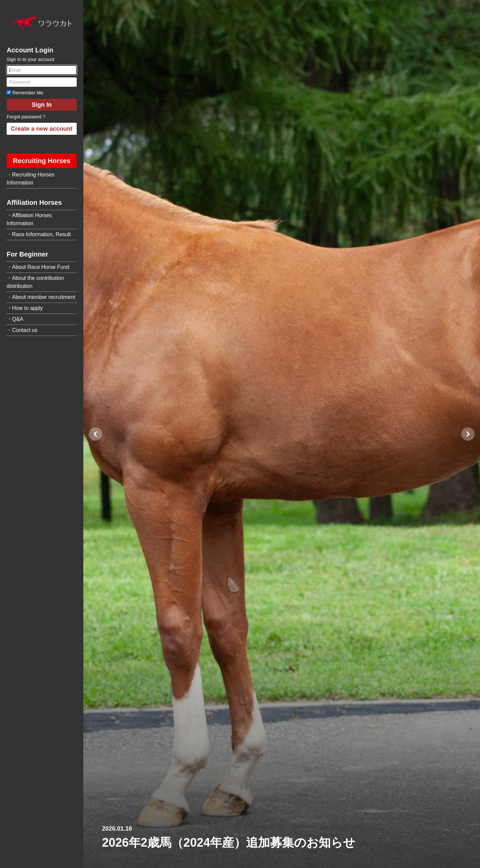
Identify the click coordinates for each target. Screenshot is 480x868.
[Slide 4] (298, 859)
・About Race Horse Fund (38, 267)
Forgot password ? (26, 117)
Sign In (42, 105)
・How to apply (25, 308)
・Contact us (22, 330)
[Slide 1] (274, 859)
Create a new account (41, 129)
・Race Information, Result (39, 234)
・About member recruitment (41, 297)
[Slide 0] (266, 859)
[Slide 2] (282, 859)
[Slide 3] (290, 859)
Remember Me (25, 93)
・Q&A (15, 319)
